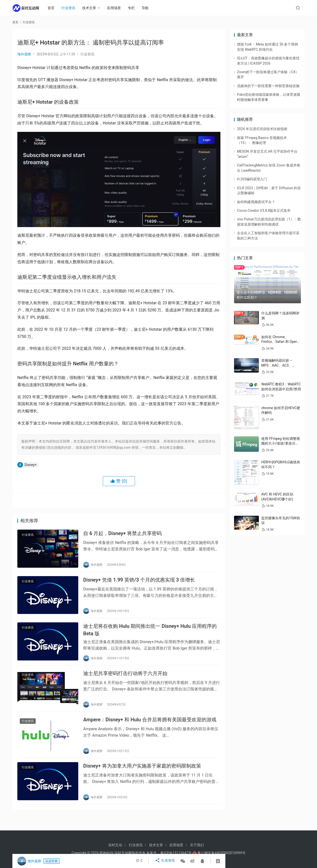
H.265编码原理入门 (252, 179)
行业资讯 (71, 8)
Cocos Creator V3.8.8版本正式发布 (264, 211)
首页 (53, 8)
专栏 (134, 8)
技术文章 (92, 8)
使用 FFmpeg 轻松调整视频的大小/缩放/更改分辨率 (281, 443)
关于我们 (197, 845)
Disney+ (31, 465)
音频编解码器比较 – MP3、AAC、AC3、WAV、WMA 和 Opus (277, 365)
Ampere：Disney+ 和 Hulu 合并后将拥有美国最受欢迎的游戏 (150, 728)
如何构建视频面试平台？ (256, 202)
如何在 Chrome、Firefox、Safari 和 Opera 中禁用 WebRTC (280, 342)
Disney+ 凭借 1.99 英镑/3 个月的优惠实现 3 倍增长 (139, 583)
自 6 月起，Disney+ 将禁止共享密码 (122, 534)
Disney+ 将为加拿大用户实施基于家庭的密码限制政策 (142, 776)
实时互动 (115, 845)
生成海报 (166, 861)
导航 (148, 8)
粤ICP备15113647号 (176, 853)
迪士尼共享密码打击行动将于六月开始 (125, 680)
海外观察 (24, 54)
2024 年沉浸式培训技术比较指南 (262, 129)
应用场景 (116, 8)
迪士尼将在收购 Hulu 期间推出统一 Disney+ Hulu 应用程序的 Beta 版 (150, 634)
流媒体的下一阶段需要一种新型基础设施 (268, 86)
